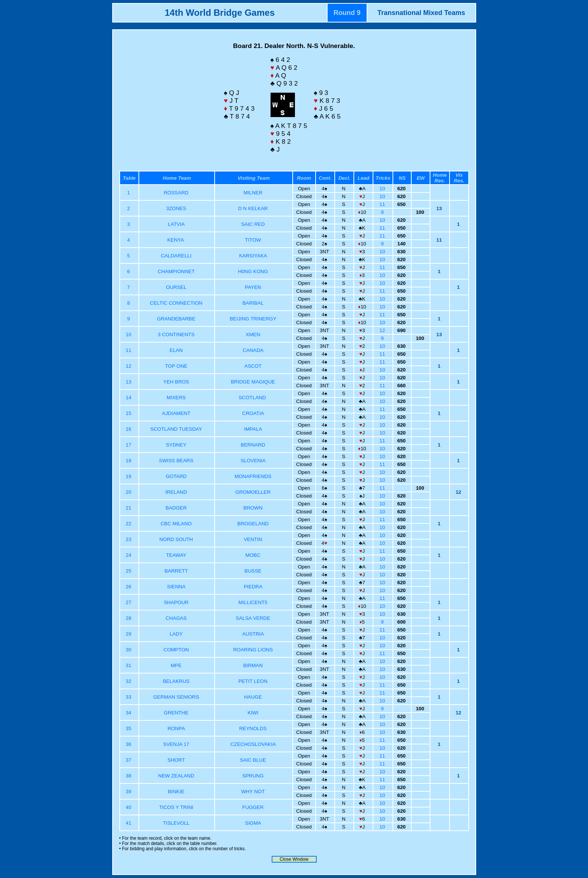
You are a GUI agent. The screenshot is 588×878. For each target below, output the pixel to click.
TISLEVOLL (176, 823)
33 (129, 697)
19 (129, 476)
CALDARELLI (176, 256)
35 (129, 728)
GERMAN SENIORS (176, 697)
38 (129, 776)
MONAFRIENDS (253, 476)
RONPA (176, 728)
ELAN (176, 350)
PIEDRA (253, 587)
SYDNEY (176, 445)
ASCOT (253, 366)
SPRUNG (253, 776)
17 (129, 445)
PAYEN (253, 287)
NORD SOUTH (176, 539)
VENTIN (253, 539)
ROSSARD (176, 193)
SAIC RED (253, 224)
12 (383, 330)
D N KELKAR (253, 208)
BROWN (253, 508)
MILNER (253, 193)
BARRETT (176, 571)
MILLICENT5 (253, 602)
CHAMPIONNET (176, 271)
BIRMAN (253, 665)
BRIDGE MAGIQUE (253, 382)
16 (129, 429)
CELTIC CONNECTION (176, 303)
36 (129, 744)
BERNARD (253, 445)
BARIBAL (253, 303)
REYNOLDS (253, 728)
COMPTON (176, 650)
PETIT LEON (253, 681)
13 (129, 382)
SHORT (176, 760)
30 (129, 650)
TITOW (253, 240)
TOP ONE (176, 366)
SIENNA (176, 587)
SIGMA (253, 823)
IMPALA (253, 429)
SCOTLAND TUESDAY (176, 429)
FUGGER (253, 807)
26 (129, 587)
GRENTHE (176, 713)
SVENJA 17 (176, 744)
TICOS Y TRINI (176, 807)
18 (129, 461)
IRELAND (176, 492)
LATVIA (176, 224)
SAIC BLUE (253, 760)
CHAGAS (176, 618)
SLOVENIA (253, 461)
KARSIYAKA (253, 256)
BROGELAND (253, 524)
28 (129, 618)
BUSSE (253, 571)
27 (129, 602)
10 (383, 189)
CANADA (253, 350)
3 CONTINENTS (176, 335)
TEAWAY (176, 555)
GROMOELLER (253, 492)
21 (129, 508)
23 (129, 539)
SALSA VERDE (253, 618)
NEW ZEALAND (176, 776)
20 (129, 492)
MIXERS (176, 398)
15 (129, 413)
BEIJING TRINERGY (253, 319)
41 (129, 823)
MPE (176, 665)
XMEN (253, 335)
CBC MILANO (176, 524)
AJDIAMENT (176, 413)
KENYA (176, 240)
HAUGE (253, 697)
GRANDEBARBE (176, 319)
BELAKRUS (176, 681)
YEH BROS (176, 382)
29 (129, 634)
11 (383, 204)
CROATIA (253, 413)
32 (129, 681)
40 (129, 807)
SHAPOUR (176, 602)
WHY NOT (253, 792)
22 (129, 524)
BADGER (176, 508)
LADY (176, 634)
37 (129, 760)
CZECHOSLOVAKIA (253, 744)
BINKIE (176, 792)
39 (129, 792)
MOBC (253, 555)
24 (129, 555)
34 (129, 713)
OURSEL (176, 287)
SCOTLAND (253, 398)
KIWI (253, 713)
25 (129, 571)
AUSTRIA (253, 634)
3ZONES (176, 208)
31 (129, 665)
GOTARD (176, 476)
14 (129, 398)
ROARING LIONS (253, 650)
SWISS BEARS (176, 461)
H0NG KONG (253, 271)
